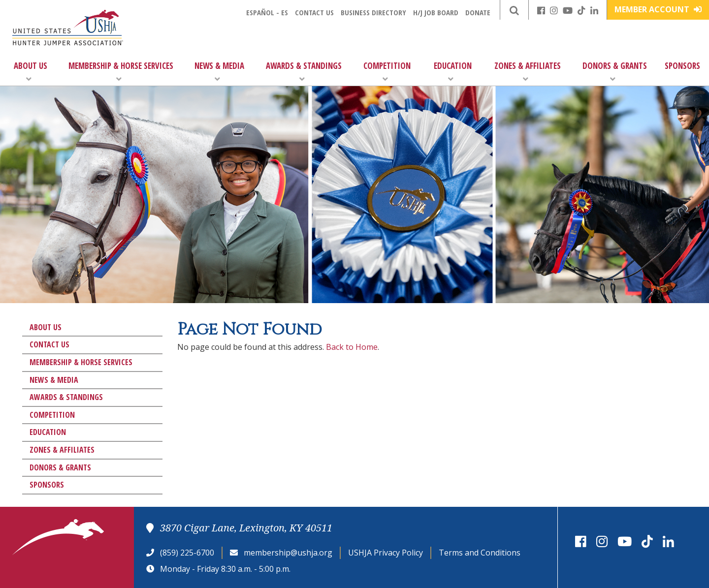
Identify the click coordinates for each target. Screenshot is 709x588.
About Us (31, 72)
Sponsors (682, 66)
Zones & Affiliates (528, 72)
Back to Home (352, 347)
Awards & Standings (304, 72)
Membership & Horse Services (121, 72)
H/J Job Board (436, 12)
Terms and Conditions (480, 553)
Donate (478, 12)
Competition (387, 72)
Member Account (658, 9)
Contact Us (314, 12)
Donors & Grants (615, 72)
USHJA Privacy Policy (386, 553)
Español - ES (267, 12)
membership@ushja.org (288, 553)
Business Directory (373, 12)
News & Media (219, 72)
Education (453, 72)
